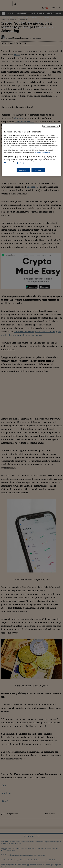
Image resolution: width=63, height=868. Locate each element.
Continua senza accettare (51, 126)
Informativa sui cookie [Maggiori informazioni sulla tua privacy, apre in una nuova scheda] (42, 152)
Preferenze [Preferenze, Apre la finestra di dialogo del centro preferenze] (23, 170)
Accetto (38, 170)
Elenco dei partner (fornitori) (14, 163)
